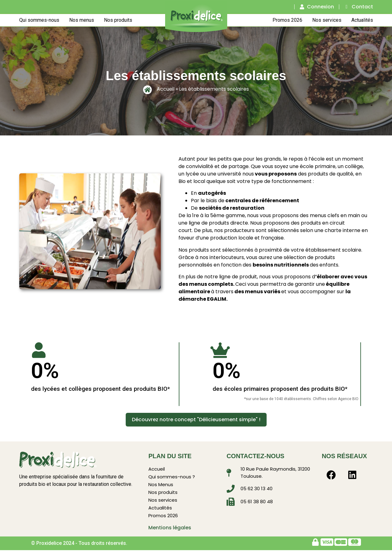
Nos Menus (161, 485)
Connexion (320, 7)
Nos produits (118, 20)
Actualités (362, 20)
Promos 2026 (287, 20)
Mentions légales (170, 529)
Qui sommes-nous (39, 20)
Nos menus (82, 20)
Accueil (166, 89)
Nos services (327, 20)
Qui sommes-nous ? (172, 477)
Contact (362, 7)
